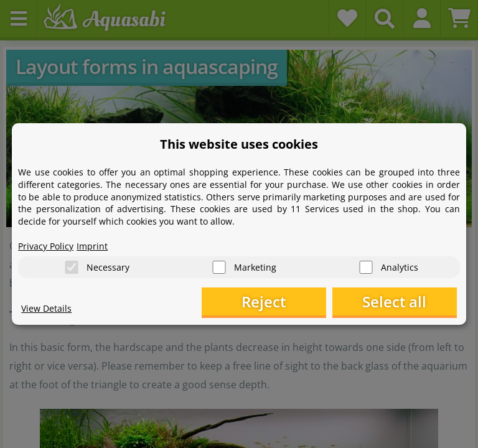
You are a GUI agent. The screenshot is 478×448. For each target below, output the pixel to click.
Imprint (92, 246)
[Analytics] (366, 267)
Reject (264, 301)
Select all (394, 301)
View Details (46, 308)
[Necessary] (72, 267)
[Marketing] (219, 267)
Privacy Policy (46, 246)
